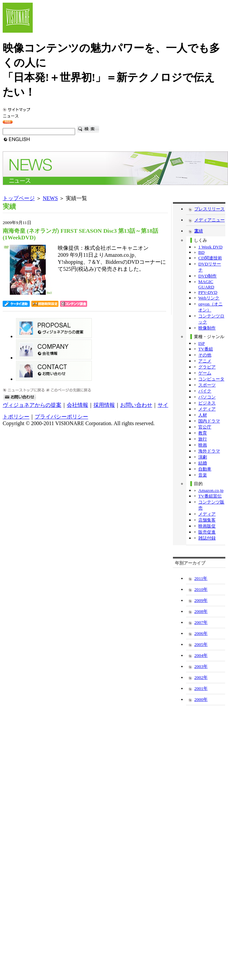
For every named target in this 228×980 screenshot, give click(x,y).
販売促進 (207, 532)
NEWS (50, 198)
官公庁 (205, 427)
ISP (201, 343)
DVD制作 (207, 276)
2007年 (201, 622)
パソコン (207, 397)
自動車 (205, 469)
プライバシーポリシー (61, 417)
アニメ (205, 361)
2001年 (201, 688)
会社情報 (77, 405)
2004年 (201, 655)
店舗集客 (207, 520)
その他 (205, 355)
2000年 (201, 699)
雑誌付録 (207, 538)
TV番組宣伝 (210, 496)
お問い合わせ (136, 405)
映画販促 (207, 526)
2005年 (201, 644)
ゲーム (205, 373)
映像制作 (207, 328)
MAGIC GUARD (206, 284)
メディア (207, 409)
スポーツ (207, 385)
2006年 (201, 633)
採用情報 (104, 405)
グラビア (207, 367)
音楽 (203, 475)
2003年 (201, 666)
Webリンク (209, 298)
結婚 (203, 463)
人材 (203, 415)
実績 (199, 231)
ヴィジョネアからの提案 (32, 405)
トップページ (19, 198)
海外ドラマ (209, 451)
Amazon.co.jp (211, 490)
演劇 (203, 457)
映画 (203, 445)
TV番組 (206, 349)
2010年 (201, 589)
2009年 (201, 600)
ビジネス (207, 403)
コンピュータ (211, 379)
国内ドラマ (209, 421)
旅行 (203, 439)
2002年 (201, 677)
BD (201, 252)
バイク (205, 391)
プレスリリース (209, 209)
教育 (203, 433)
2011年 (201, 578)
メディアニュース (209, 221)
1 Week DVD (210, 247)
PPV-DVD (208, 292)
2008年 (201, 611)
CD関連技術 (210, 258)
